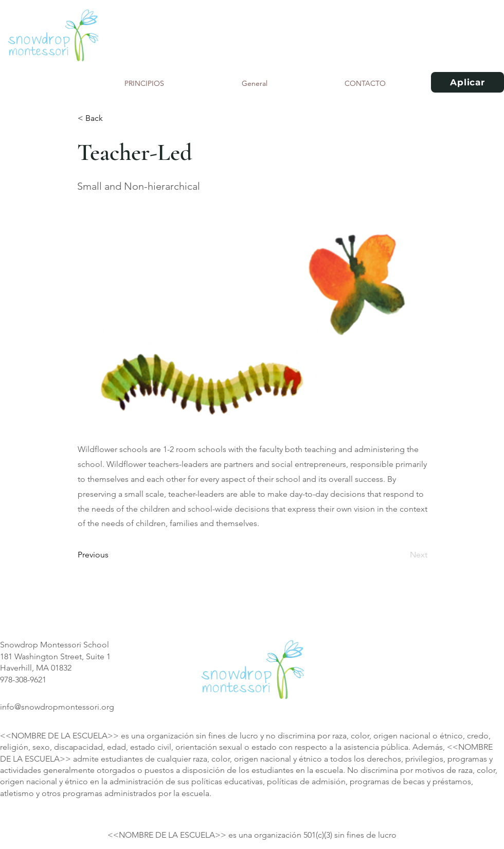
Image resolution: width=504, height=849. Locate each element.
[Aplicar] (467, 82)
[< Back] (112, 118)
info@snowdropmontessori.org (57, 707)
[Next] (402, 555)
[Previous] (112, 555)
